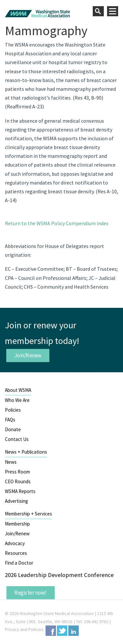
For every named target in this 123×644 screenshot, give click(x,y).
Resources (16, 553)
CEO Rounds (18, 481)
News (11, 462)
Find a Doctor (19, 563)
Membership (17, 524)
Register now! (31, 593)
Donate (13, 429)
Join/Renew (28, 355)
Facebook (51, 631)
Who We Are (17, 400)
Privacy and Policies (24, 629)
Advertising (16, 501)
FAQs (10, 420)
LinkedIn (74, 631)
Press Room (17, 472)
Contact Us (17, 439)
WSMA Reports (20, 491)
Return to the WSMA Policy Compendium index (57, 223)
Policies (13, 410)
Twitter (62, 631)
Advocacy (15, 543)
